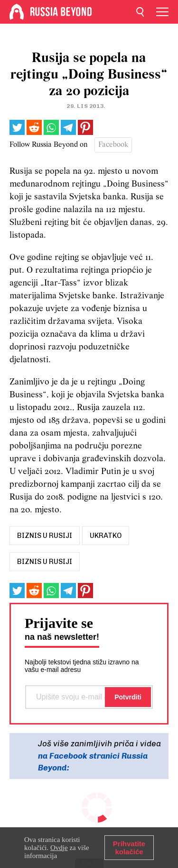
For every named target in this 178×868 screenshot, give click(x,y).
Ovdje (59, 848)
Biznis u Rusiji (45, 562)
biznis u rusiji (45, 536)
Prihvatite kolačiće (129, 848)
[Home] (17, 12)
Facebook (113, 145)
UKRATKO (106, 536)
